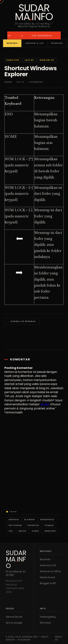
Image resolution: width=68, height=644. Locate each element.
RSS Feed (45, 623)
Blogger (30, 520)
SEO (11, 531)
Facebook (33, 525)
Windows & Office (50, 571)
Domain (49, 525)
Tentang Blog (48, 617)
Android (14, 520)
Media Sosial (47, 577)
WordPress (47, 520)
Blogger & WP (48, 583)
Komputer (13, 60)
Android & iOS (34, 43)
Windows (57, 43)
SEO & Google (14, 623)
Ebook (22, 531)
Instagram (15, 525)
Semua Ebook (14, 617)
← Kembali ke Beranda (22, 321)
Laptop (29, 60)
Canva (36, 531)
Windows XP (47, 60)
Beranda (12, 43)
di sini (45, 404)
